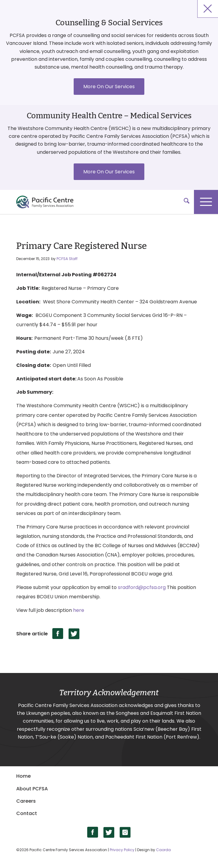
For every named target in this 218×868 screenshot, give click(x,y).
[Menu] (206, 202)
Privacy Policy (122, 850)
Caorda (163, 850)
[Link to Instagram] (125, 832)
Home (23, 776)
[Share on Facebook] (58, 634)
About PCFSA (32, 789)
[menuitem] (184, 202)
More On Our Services (109, 87)
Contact (27, 813)
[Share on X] (74, 634)
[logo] (103, 202)
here (79, 610)
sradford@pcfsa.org (142, 587)
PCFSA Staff (67, 259)
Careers (26, 801)
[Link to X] (109, 832)
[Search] (184, 202)
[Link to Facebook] (93, 832)
